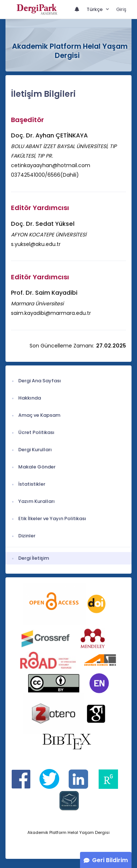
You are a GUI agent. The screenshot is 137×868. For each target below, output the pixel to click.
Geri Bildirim (110, 860)
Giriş (121, 9)
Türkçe (95, 9)
